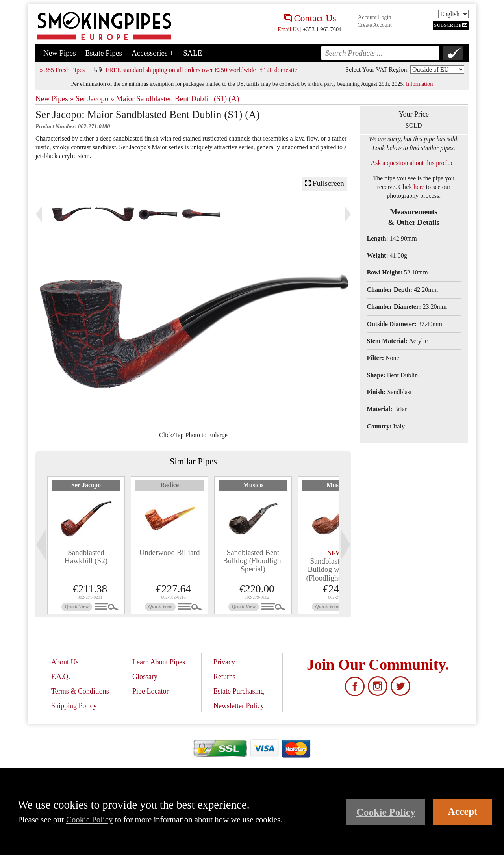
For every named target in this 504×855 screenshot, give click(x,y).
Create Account (375, 25)
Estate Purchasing (239, 691)
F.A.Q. (61, 677)
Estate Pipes (104, 53)
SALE (196, 53)
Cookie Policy (89, 819)
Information (420, 84)
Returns (224, 677)
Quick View (77, 606)
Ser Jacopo (86, 485)
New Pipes (60, 53)
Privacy (224, 662)
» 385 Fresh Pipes (62, 70)
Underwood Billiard (169, 552)
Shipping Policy (74, 706)
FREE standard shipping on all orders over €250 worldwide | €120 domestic (201, 70)
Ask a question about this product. (414, 163)
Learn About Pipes (159, 662)
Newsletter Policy (239, 706)
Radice (170, 485)
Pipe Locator (150, 691)
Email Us (288, 29)
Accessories (153, 53)
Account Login (374, 17)
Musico (253, 485)
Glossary (145, 677)
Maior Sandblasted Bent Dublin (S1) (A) (178, 99)
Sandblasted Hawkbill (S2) (86, 556)
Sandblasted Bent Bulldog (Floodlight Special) (253, 561)
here (419, 187)
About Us (65, 662)
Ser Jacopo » (95, 99)
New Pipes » (55, 99)
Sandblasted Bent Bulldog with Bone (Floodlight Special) (336, 569)
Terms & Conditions (80, 691)
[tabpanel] (86, 545)
